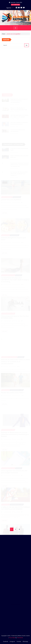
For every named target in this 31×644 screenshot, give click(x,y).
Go (27, 47)
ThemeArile (20, 638)
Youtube (19, 641)
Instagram (12, 641)
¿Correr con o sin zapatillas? (14, 34)
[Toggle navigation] (16, 28)
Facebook (6, 641)
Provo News (12, 638)
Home (4, 34)
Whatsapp (25, 641)
